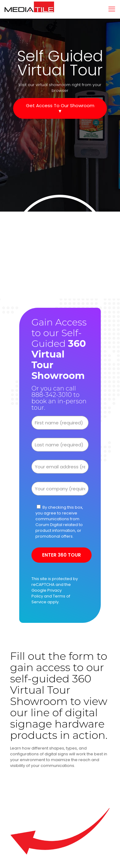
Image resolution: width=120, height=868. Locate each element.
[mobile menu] (112, 9)
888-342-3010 (52, 395)
